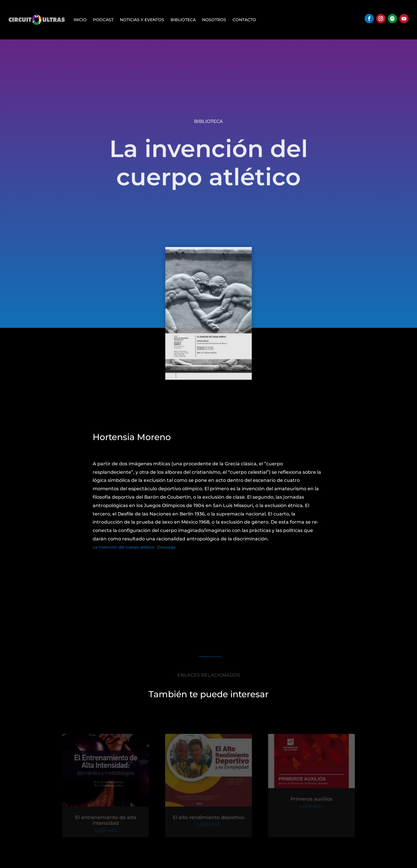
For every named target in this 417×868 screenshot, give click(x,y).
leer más (108, 831)
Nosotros (214, 20)
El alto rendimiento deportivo (208, 818)
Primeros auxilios (309, 800)
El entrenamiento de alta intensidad (108, 821)
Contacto (244, 20)
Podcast (103, 20)
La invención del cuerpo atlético (124, 547)
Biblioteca (183, 20)
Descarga (166, 547)
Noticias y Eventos (142, 20)
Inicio (80, 20)
